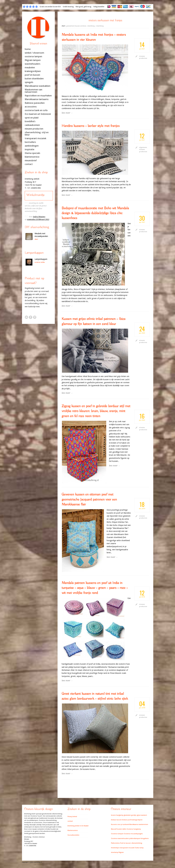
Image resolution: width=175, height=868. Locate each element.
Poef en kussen (126, 843)
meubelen (30, 68)
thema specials (32, 153)
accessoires (31, 107)
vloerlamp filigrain (117, 852)
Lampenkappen (41, 259)
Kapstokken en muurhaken (38, 96)
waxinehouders (33, 64)
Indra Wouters (39, 217)
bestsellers (30, 142)
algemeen (143, 147)
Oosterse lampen (117, 834)
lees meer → (67, 113)
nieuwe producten (34, 129)
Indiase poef (126, 820)
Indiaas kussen (116, 820)
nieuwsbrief (31, 161)
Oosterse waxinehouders (120, 838)
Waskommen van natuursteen (33, 91)
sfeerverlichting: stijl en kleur (37, 134)
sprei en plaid (32, 118)
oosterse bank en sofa (36, 110)
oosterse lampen (33, 56)
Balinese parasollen (35, 103)
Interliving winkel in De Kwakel (78, 826)
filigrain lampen (33, 60)
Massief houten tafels (119, 829)
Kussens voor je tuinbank (120, 824)
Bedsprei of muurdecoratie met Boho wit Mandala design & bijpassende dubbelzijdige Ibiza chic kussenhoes (95, 213)
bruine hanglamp (117, 815)
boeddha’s (30, 121)
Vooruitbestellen (73, 835)
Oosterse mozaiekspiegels (133, 834)
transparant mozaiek (127, 848)
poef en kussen (32, 75)
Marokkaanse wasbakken (38, 86)
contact (29, 164)
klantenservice (32, 157)
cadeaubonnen (32, 125)
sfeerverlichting (137, 843)
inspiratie (30, 149)
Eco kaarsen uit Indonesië (38, 114)
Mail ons (28, 294)
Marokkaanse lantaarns (37, 99)
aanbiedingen (32, 146)
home (28, 49)
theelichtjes (115, 848)
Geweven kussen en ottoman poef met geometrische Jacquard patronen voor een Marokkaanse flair (89, 499)
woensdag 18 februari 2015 (38, 219)
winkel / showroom (34, 53)
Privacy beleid (72, 817)
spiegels (29, 82)
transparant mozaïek (35, 138)
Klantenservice (73, 830)
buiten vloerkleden (34, 79)
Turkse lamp (139, 848)
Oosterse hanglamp (134, 829)
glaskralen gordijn (130, 815)
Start (63, 26)
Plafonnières (115, 843)
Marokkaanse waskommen (139, 824)
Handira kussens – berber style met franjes (91, 126)
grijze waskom (142, 815)
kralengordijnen (33, 71)
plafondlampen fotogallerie (139, 838)
